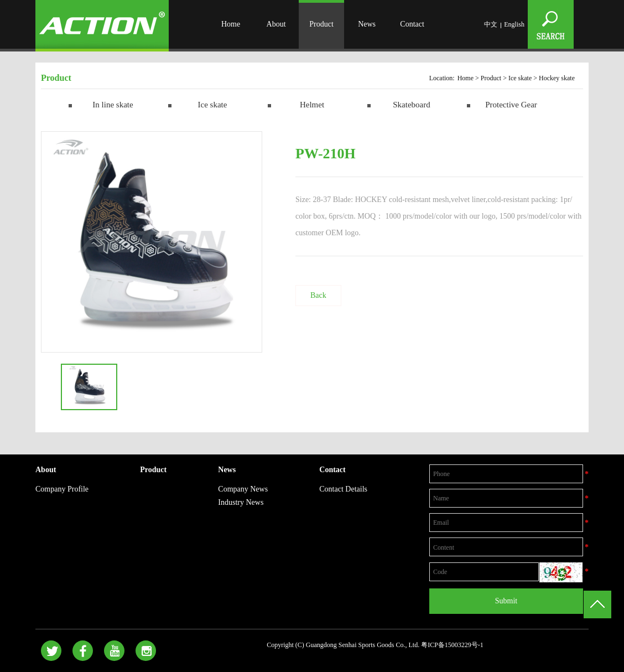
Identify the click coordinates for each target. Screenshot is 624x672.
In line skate (113, 105)
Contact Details (343, 489)
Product (321, 24)
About (276, 24)
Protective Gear (511, 105)
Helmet (312, 105)
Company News (243, 489)
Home (231, 24)
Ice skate (520, 78)
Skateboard (411, 105)
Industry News (241, 502)
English (514, 24)
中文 (491, 24)
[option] (152, 242)
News (367, 24)
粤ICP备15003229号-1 (452, 645)
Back (318, 295)
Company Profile (62, 489)
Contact (412, 24)
